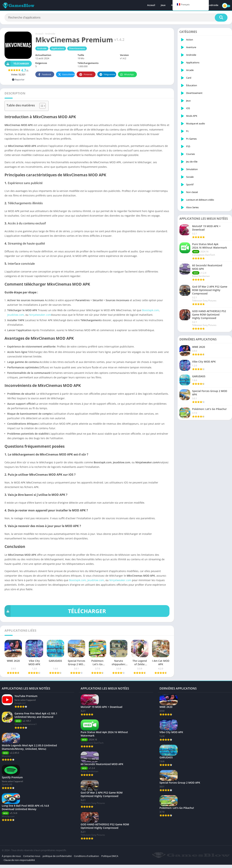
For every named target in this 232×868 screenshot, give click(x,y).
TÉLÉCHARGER (55, 611)
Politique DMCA (110, 859)
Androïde (213, 5)
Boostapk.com (151, 310)
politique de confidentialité (57, 859)
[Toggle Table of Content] (41, 106)
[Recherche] (116, 18)
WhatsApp (127, 75)
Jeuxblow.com (16, 315)
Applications (58, 48)
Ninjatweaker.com (40, 315)
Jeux (163, 5)
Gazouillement (67, 75)
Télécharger (17, 64)
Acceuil (151, 5)
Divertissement (77, 48)
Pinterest (86, 75)
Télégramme (107, 75)
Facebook (44, 75)
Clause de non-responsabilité (19, 863)
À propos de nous (11, 859)
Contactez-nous (32, 859)
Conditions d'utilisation (86, 859)
